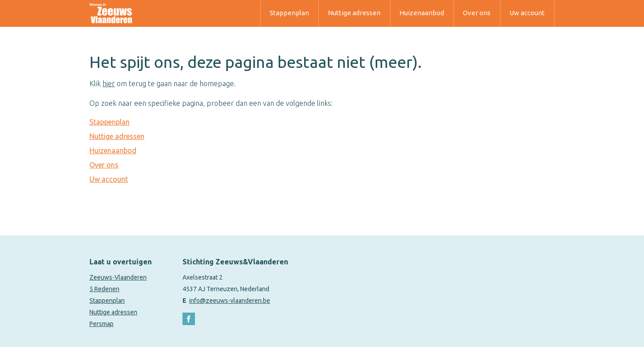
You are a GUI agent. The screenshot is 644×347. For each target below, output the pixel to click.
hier (109, 84)
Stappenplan (289, 13)
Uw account (527, 13)
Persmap (102, 324)
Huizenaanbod (422, 13)
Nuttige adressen (354, 13)
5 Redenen (104, 289)
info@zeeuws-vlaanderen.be (230, 301)
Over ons (477, 13)
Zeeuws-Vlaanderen (118, 277)
